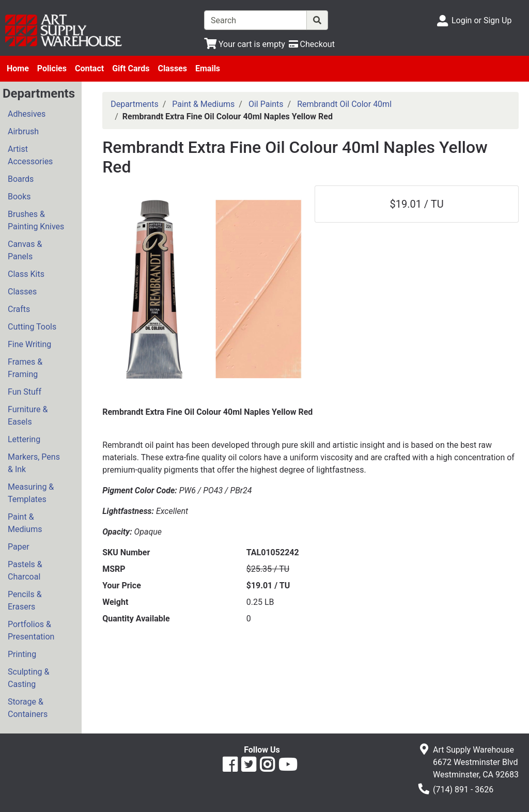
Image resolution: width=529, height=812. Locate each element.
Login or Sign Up (481, 20)
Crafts (19, 309)
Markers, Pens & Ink (34, 463)
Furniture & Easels (28, 416)
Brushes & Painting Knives (36, 220)
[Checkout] (312, 44)
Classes (172, 68)
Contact (89, 68)
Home (18, 68)
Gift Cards (131, 68)
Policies (52, 68)
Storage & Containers (28, 708)
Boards (21, 179)
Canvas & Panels (25, 250)
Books (19, 197)
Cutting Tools (32, 327)
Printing (22, 654)
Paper (19, 547)
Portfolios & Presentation (31, 630)
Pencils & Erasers (25, 600)
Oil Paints (266, 104)
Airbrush (23, 131)
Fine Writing (29, 344)
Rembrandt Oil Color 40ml (344, 104)
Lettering (24, 439)
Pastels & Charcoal (25, 571)
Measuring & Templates (31, 493)
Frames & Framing (25, 368)
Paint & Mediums (25, 523)
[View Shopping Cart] (245, 44)
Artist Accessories (30, 155)
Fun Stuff (25, 392)
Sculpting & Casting (28, 678)
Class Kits (26, 274)
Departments (135, 104)
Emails (208, 68)
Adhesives (27, 114)
